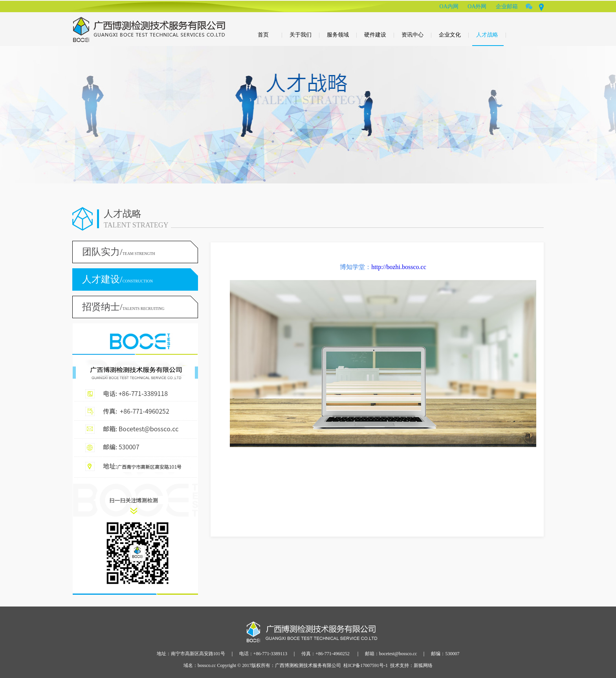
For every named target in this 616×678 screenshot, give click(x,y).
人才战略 (491, 35)
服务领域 (342, 35)
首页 (270, 35)
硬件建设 (379, 35)
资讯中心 (417, 35)
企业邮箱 (507, 6)
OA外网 (477, 6)
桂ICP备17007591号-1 (366, 665)
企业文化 (454, 35)
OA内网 (449, 6)
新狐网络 (423, 665)
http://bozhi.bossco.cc (399, 267)
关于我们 (305, 35)
